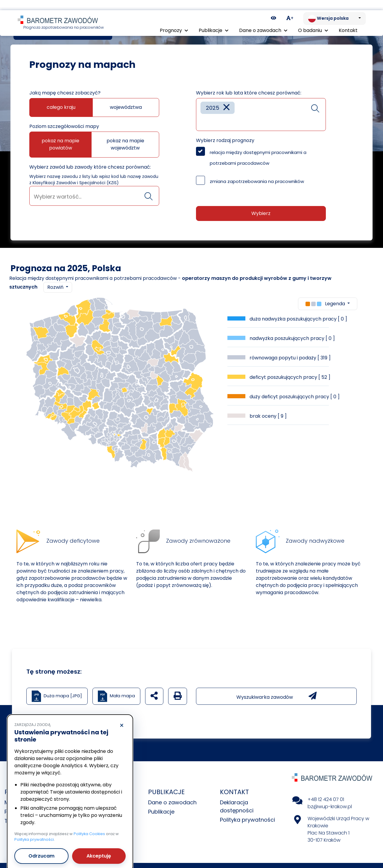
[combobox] (94, 196)
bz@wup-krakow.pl (330, 807)
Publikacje (161, 812)
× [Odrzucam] (122, 716)
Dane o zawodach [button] (263, 20)
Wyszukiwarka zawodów (276, 696)
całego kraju (61, 107)
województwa (126, 107)
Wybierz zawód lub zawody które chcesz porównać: (90, 167)
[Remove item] (227, 108)
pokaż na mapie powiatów (60, 144)
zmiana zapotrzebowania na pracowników (257, 181)
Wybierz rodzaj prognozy (225, 140)
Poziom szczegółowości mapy (64, 126)
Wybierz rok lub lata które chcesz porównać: (249, 93)
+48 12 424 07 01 (326, 799)
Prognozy (42, 33)
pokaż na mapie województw (125, 144)
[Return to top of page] (376, 843)
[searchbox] (94, 197)
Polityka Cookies (89, 824)
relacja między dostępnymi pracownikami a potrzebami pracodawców (258, 158)
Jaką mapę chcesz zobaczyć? (65, 93)
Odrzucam (41, 846)
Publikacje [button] (213, 20)
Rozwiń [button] (56, 287)
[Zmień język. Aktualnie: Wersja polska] (335, 8)
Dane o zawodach (172, 802)
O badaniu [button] (313, 20)
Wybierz (261, 213)
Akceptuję (99, 846)
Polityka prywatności (247, 820)
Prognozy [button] (174, 20)
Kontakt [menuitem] (348, 20)
